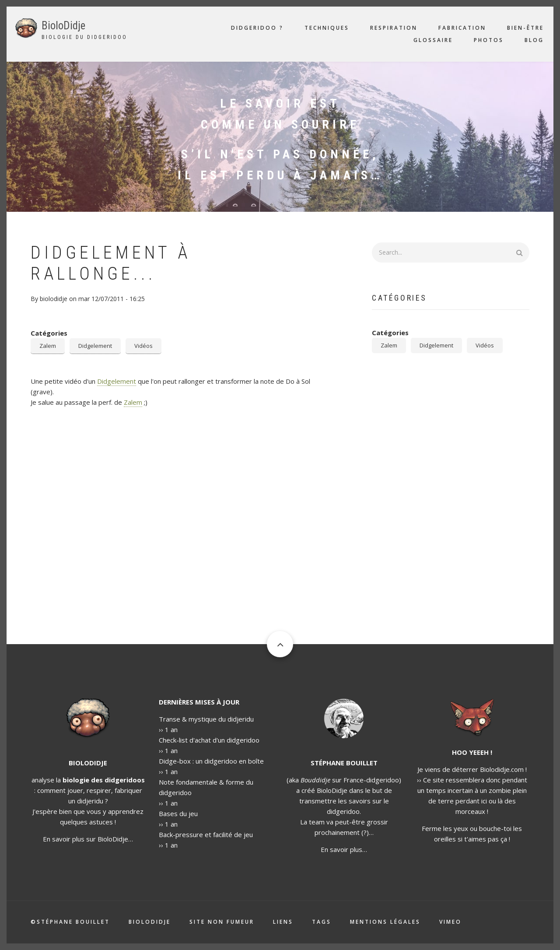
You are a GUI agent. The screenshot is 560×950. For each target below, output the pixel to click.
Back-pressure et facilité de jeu (206, 834)
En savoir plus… (344, 849)
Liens (283, 922)
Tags (322, 922)
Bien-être (525, 28)
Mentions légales (385, 922)
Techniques (327, 28)
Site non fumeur (222, 922)
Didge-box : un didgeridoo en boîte (211, 761)
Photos (489, 40)
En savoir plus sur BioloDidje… (88, 839)
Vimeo (450, 922)
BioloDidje (63, 26)
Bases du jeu (178, 813)
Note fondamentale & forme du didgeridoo (206, 787)
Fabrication (462, 28)
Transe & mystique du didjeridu (206, 719)
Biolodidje (150, 922)
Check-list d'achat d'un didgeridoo (209, 740)
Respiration (394, 28)
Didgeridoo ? (257, 28)
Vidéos (143, 346)
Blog (534, 40)
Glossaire (433, 40)
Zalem (48, 346)
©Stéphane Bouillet (70, 922)
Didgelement (95, 346)
